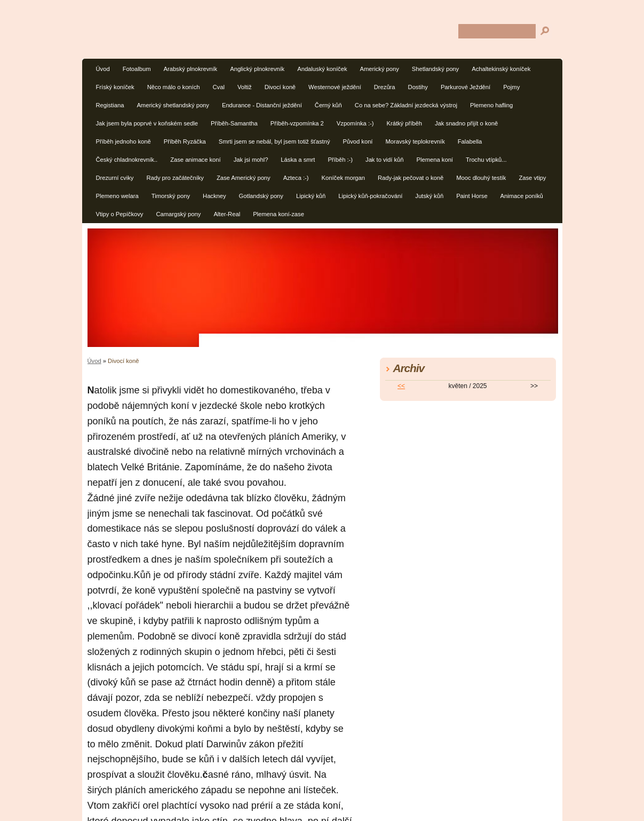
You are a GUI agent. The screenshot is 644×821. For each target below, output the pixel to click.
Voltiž (245, 87)
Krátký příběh (404, 123)
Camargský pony (178, 214)
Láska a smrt (298, 160)
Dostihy (418, 87)
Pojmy (511, 87)
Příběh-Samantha (234, 123)
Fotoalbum (137, 69)
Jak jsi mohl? (251, 160)
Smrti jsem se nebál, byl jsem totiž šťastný (275, 141)
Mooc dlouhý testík (481, 178)
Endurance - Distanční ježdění (262, 105)
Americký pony (379, 69)
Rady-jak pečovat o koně (411, 178)
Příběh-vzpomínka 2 (297, 123)
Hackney (214, 196)
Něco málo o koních (174, 87)
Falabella (470, 141)
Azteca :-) (296, 178)
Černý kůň (328, 105)
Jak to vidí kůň (385, 160)
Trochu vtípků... (486, 160)
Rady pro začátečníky (175, 178)
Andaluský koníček (322, 69)
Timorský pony (171, 196)
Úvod (103, 69)
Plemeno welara (117, 196)
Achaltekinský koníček (501, 69)
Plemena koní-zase (279, 214)
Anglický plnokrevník (257, 69)
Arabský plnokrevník (190, 69)
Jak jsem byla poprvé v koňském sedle (147, 123)
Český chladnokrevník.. (127, 160)
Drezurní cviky (115, 178)
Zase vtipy (532, 178)
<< (401, 386)
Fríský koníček (115, 87)
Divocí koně (280, 87)
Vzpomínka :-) (355, 123)
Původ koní (357, 141)
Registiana (110, 105)
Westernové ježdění (335, 87)
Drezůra (385, 87)
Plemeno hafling (491, 105)
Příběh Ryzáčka (185, 141)
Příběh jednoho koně (124, 141)
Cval (219, 87)
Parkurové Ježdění (466, 87)
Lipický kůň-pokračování (370, 196)
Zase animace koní (196, 160)
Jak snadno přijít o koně (466, 123)
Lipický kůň (311, 196)
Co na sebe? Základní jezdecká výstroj (406, 105)
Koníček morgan (343, 178)
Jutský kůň (429, 196)
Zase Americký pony (244, 178)
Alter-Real (227, 214)
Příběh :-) (340, 160)
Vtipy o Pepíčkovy (120, 214)
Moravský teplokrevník (415, 141)
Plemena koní (435, 160)
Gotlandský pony (261, 196)
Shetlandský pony (435, 69)
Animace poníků (522, 196)
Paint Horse (472, 196)
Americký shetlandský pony (173, 105)
